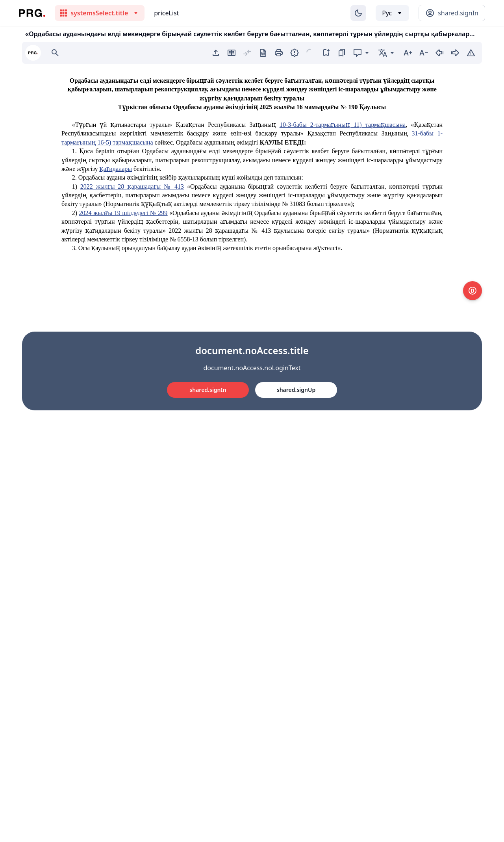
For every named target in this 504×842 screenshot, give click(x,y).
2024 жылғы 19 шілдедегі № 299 (123, 213)
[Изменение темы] (358, 13)
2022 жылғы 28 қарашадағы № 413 (132, 186)
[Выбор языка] (392, 13)
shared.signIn (208, 390)
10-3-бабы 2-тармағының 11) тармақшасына (343, 125)
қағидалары (116, 169)
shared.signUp (296, 390)
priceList (166, 13)
